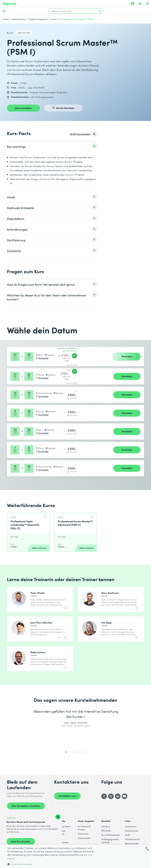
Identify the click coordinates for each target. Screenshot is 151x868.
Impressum (131, 834)
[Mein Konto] (133, 4)
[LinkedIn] (118, 804)
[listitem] (52, 146)
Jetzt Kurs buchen (21, 841)
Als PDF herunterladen (80, 134)
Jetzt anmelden (23, 108)
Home (6, 19)
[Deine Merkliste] (140, 4)
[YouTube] (124, 804)
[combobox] (147, 848)
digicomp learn (62, 834)
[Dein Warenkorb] (147, 4)
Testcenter (83, 842)
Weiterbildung (19, 19)
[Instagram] (111, 804)
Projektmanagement (38, 19)
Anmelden (127, 356)
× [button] (148, 850)
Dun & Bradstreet (111, 843)
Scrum (54, 19)
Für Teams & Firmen (84, 836)
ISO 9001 (106, 839)
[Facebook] (104, 804)
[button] (51, 864)
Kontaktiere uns (67, 804)
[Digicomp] (10, 4)
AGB (127, 843)
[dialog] (75, 856)
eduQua (106, 834)
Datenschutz (132, 839)
